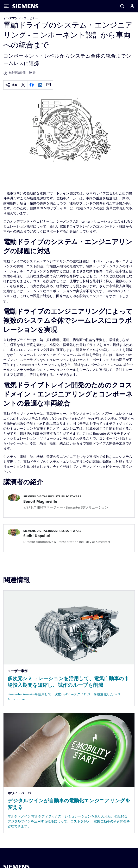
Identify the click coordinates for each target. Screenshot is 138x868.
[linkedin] (40, 85)
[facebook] (32, 85)
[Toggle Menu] (6, 6)
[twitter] (23, 85)
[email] (49, 85)
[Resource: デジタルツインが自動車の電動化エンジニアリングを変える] (69, 773)
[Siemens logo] (25, 6)
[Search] (122, 6)
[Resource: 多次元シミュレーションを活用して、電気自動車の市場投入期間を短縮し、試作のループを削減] (69, 648)
